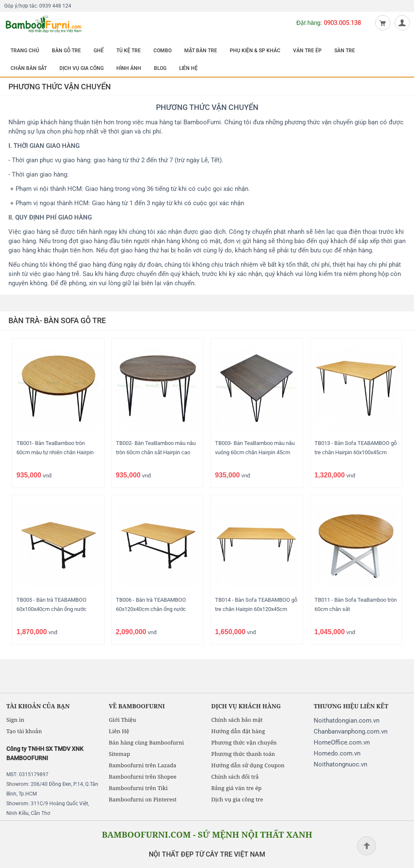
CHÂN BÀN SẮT (29, 68)
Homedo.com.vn (337, 753)
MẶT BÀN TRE (201, 51)
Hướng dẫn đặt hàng (238, 731)
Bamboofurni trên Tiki (138, 788)
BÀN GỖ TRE (66, 51)
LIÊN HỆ (188, 68)
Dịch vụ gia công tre (237, 799)
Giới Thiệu (122, 720)
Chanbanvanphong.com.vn (351, 731)
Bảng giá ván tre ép (236, 788)
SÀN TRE (345, 51)
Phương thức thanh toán (243, 754)
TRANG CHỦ (25, 51)
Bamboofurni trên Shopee (142, 777)
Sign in (15, 720)
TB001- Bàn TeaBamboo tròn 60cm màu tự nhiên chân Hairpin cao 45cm (55, 452)
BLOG (160, 68)
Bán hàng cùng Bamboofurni (146, 742)
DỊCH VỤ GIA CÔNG (82, 68)
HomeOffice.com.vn (342, 742)
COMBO (163, 51)
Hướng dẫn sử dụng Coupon (248, 765)
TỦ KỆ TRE (129, 51)
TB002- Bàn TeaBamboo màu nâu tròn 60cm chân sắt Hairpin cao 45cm (156, 452)
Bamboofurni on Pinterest (143, 799)
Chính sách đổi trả (235, 777)
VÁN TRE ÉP (307, 51)
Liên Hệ (119, 731)
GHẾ (99, 51)
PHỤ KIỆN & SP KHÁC (255, 51)
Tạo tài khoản (24, 731)
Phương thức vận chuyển (244, 742)
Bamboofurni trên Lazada (142, 765)
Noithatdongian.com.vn (347, 721)
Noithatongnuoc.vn (340, 764)
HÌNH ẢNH (129, 68)
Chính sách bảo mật (237, 720)
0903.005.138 (342, 23)
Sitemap (119, 754)
